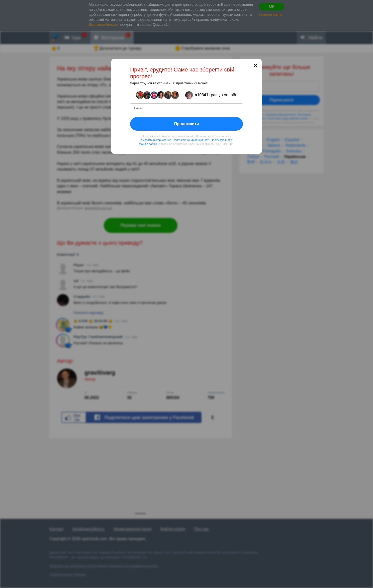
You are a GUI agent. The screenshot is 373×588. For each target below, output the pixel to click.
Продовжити (186, 123)
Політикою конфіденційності (191, 140)
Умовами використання (156, 140)
